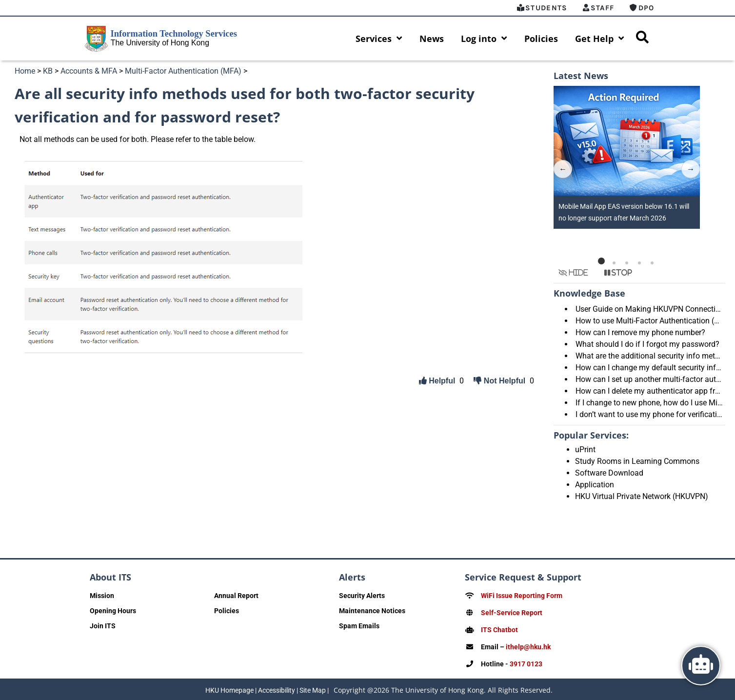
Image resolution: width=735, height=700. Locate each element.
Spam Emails (359, 626)
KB (48, 71)
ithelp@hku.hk (528, 645)
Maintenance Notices (372, 611)
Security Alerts (362, 596)
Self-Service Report (512, 612)
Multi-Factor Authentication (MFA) (183, 71)
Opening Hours (113, 611)
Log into (484, 39)
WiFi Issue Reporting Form (522, 596)
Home (25, 71)
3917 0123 (526, 662)
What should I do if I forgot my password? (647, 344)
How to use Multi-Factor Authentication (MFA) (654, 321)
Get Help (600, 39)
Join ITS (103, 626)
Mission (102, 596)
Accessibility (277, 688)
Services (379, 39)
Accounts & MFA (89, 71)
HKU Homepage (229, 688)
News (432, 39)
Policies (541, 39)
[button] (601, 261)
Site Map (313, 688)
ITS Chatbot (499, 629)
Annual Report (236, 596)
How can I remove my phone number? (640, 332)
